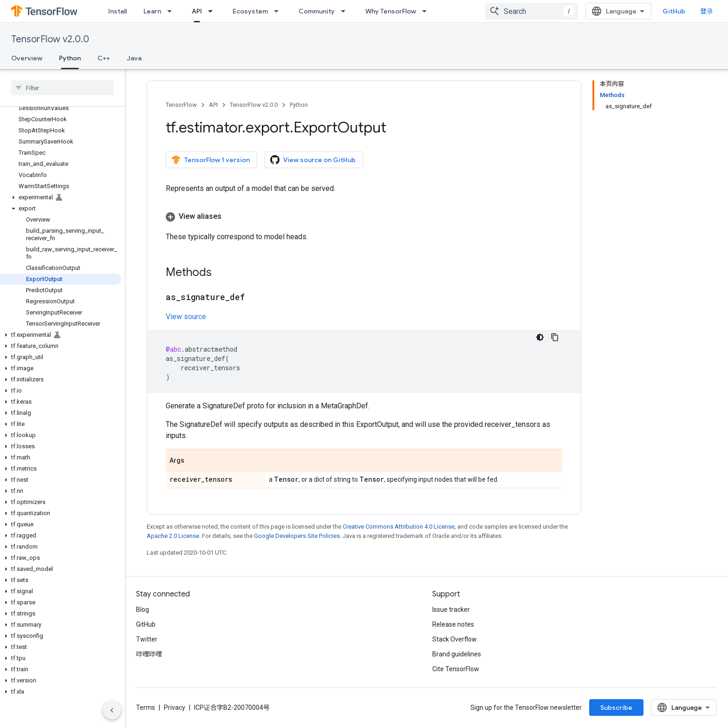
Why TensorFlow (391, 11)
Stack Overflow (455, 639)
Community (317, 11)
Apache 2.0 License (173, 536)
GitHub (674, 11)
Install (117, 11)
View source (186, 317)
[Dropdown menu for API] (213, 11)
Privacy (175, 707)
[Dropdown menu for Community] (346, 11)
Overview (27, 58)
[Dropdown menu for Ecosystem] (279, 11)
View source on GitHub (313, 160)
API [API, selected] (197, 11)
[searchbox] (62, 88)
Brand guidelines (457, 654)
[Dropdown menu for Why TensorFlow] (427, 11)
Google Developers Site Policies (297, 536)
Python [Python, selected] (70, 58)
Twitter (147, 639)
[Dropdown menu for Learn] (172, 11)
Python (299, 105)
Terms (146, 707)
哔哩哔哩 (149, 654)
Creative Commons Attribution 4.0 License (399, 527)
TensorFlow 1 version (211, 160)
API (213, 105)
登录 (707, 11)
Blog (143, 609)
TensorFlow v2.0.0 (50, 39)
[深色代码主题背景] (540, 337)
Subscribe (616, 707)
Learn (152, 11)
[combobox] (532, 11)
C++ (104, 58)
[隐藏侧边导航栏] (112, 710)
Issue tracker (451, 609)
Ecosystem (250, 11)
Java (134, 58)
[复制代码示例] (555, 337)
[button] (61, 197)
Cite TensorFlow (456, 669)
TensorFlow (181, 105)
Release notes (453, 624)
